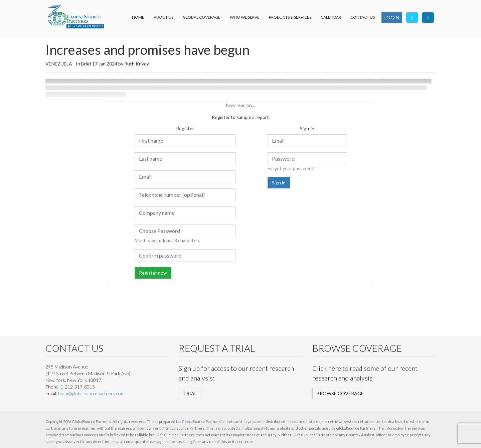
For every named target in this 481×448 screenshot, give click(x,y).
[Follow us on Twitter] (412, 18)
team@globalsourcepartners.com (91, 393)
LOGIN (392, 18)
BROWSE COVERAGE (340, 393)
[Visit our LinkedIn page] (428, 18)
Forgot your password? (291, 168)
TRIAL (190, 393)
